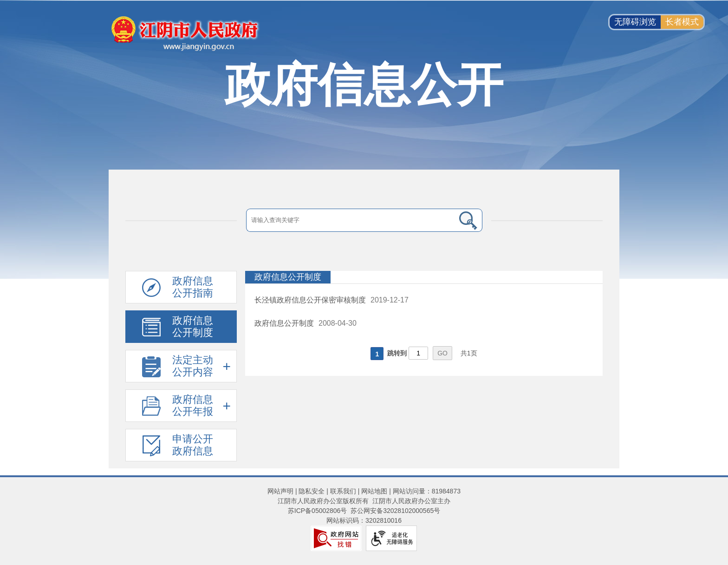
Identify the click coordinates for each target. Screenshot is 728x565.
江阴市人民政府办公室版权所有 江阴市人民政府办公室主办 (364, 501)
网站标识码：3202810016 (364, 520)
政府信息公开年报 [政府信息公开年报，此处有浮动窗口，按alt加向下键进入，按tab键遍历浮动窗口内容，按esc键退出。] (193, 405)
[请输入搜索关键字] (350, 220)
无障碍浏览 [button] (635, 22)
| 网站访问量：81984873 (424, 491)
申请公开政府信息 (193, 445)
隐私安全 (312, 491)
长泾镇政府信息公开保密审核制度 (310, 300)
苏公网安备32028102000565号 (395, 511)
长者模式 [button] (682, 22)
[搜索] (468, 220)
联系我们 (343, 491)
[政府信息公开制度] (424, 277)
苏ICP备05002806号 (318, 511)
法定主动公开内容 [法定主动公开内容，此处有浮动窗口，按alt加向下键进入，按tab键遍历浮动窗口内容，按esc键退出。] (193, 366)
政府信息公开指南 (193, 287)
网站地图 (374, 491)
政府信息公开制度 (193, 326)
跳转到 (397, 353)
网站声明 (280, 491)
